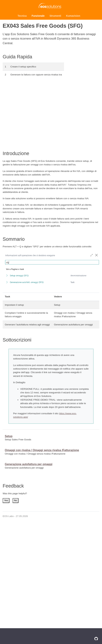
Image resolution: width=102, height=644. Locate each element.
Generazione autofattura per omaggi (29, 464)
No (16, 500)
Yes (6, 500)
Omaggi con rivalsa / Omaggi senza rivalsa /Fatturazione (42, 450)
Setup (9, 436)
